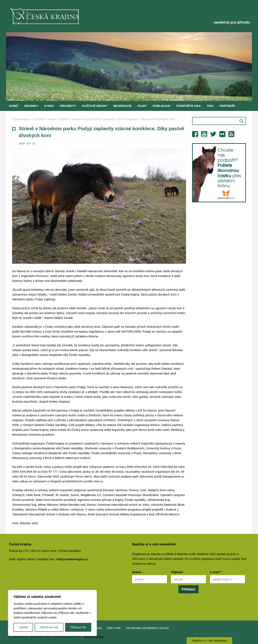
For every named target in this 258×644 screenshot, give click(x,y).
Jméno (137, 572)
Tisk (210, 106)
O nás (49, 106)
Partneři (227, 106)
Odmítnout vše (49, 627)
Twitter (213, 134)
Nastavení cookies (94, 637)
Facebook (195, 134)
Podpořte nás (188, 106)
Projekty (68, 106)
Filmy (142, 106)
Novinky (31, 106)
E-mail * (216, 572)
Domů (14, 106)
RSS (231, 134)
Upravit (23, 627)
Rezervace (122, 106)
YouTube (204, 134)
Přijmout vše (78, 627)
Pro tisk (114, 628)
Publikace (162, 106)
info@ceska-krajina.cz (72, 559)
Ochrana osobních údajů (147, 628)
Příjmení (177, 572)
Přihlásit (188, 589)
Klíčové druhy (95, 106)
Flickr (222, 134)
